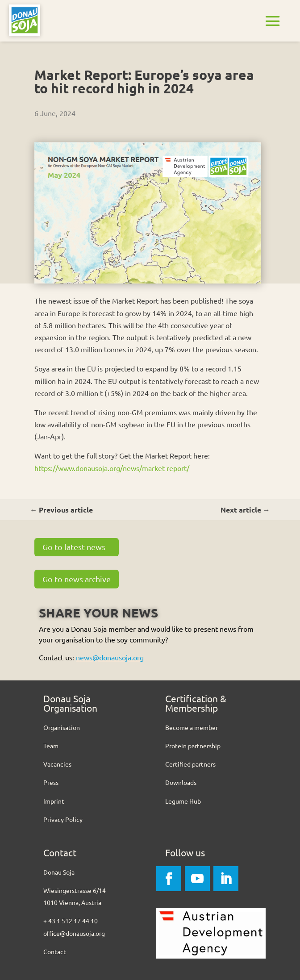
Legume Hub (183, 801)
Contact (55, 951)
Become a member (192, 727)
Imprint (54, 801)
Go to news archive (77, 579)
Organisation (62, 727)
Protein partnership (193, 746)
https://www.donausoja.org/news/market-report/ (112, 468)
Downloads (181, 782)
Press (51, 782)
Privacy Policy (63, 819)
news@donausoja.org (110, 657)
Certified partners (190, 764)
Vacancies (57, 764)
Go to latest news (74, 547)
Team (51, 746)
